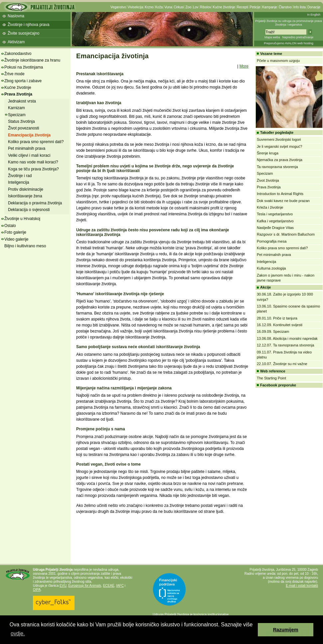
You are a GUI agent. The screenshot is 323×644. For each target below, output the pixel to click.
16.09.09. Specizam (273, 331)
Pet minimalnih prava (27, 148)
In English (314, 15)
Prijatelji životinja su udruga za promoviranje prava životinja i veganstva (289, 23)
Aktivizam (16, 42)
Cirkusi (179, 7)
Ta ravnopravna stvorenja (277, 167)
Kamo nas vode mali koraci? (33, 162)
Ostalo (10, 226)
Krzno (149, 7)
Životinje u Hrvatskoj (22, 219)
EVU (63, 586)
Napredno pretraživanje (298, 37)
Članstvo (285, 7)
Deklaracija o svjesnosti (29, 210)
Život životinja (268, 180)
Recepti (242, 7)
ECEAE (109, 586)
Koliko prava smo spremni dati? (36, 142)
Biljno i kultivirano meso (25, 246)
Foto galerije (15, 232)
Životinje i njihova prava (28, 25)
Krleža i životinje (270, 207)
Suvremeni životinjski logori (279, 139)
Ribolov (205, 7)
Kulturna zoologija (271, 268)
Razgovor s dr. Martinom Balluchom (286, 234)
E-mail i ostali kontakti (302, 586)
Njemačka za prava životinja (280, 160)
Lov (196, 7)
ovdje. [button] (18, 634)
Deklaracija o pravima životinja (35, 203)
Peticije (255, 7)
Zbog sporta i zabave (23, 81)
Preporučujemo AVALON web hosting (289, 43)
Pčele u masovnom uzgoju (278, 61)
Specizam (17, 115)
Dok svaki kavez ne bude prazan (283, 201)
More (244, 66)
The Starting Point (271, 378)
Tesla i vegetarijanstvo (275, 214)
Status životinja (21, 121)
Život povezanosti (23, 128)
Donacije (314, 7)
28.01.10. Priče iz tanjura (277, 318)
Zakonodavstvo (18, 54)
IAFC (120, 586)
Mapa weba (272, 37)
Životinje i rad (20, 176)
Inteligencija (18, 182)
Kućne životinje (224, 7)
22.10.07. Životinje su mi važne (282, 364)
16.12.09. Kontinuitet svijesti (280, 325)
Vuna (168, 7)
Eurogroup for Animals (85, 586)
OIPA (37, 590)
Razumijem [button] (286, 630)
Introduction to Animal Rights (280, 194)
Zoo (188, 7)
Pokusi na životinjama (24, 67)
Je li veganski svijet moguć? (279, 146)
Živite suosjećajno (23, 33)
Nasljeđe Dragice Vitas (275, 228)
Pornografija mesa (272, 241)
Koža (159, 7)
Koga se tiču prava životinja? (33, 169)
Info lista (300, 7)
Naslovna (16, 16)
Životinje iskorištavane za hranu (32, 60)
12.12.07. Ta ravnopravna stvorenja (285, 345)
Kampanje (270, 7)
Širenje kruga (268, 153)
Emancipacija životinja (29, 135)
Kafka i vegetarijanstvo (275, 221)
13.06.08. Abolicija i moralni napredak (287, 338)
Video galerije (16, 239)
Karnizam (16, 108)
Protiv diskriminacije (26, 189)
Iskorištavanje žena (25, 196)
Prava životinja (18, 94)
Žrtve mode (14, 74)
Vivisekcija (136, 7)
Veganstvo (118, 7)
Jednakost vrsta (22, 101)
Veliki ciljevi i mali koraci (29, 155)
